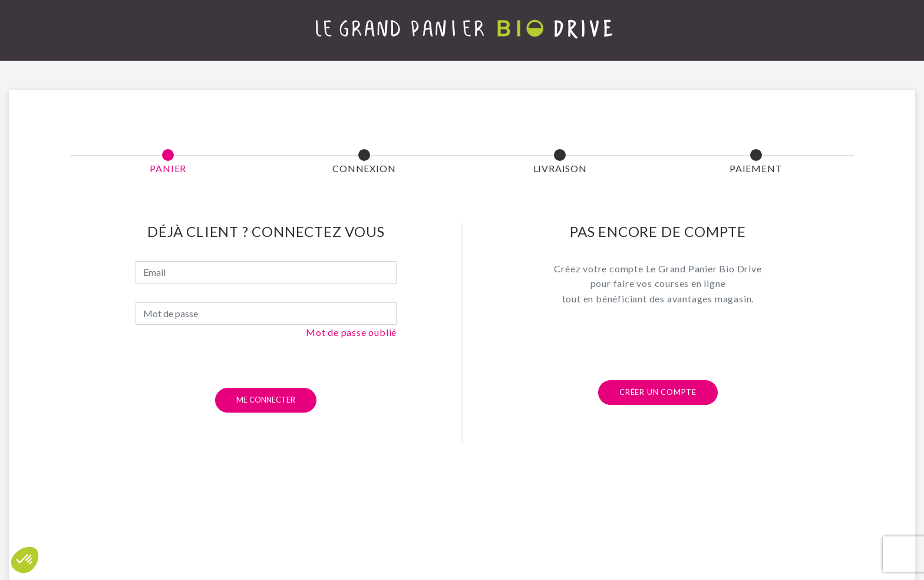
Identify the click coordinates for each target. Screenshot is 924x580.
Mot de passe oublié (351, 332)
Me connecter (266, 400)
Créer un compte (658, 392)
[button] (25, 560)
